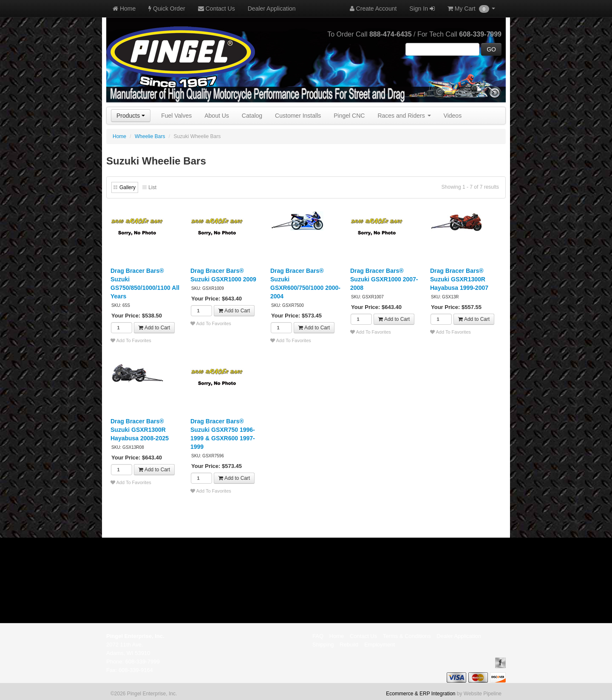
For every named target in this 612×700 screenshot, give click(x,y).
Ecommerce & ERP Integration (421, 694)
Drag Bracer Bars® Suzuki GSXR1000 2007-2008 (384, 279)
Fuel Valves (176, 116)
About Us (217, 116)
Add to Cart (154, 328)
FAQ (318, 636)
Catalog (252, 116)
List (152, 187)
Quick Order (167, 9)
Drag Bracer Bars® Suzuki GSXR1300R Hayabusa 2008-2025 (140, 430)
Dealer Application (272, 9)
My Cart (471, 9)
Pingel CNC (349, 116)
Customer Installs (298, 116)
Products (131, 116)
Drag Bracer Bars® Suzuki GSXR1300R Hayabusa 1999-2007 (459, 279)
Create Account (373, 9)
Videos (453, 116)
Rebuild (349, 645)
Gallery (127, 187)
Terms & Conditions (407, 636)
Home (124, 9)
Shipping (323, 645)
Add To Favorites (131, 340)
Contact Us (217, 9)
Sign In (422, 9)
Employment (380, 645)
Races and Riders (404, 116)
